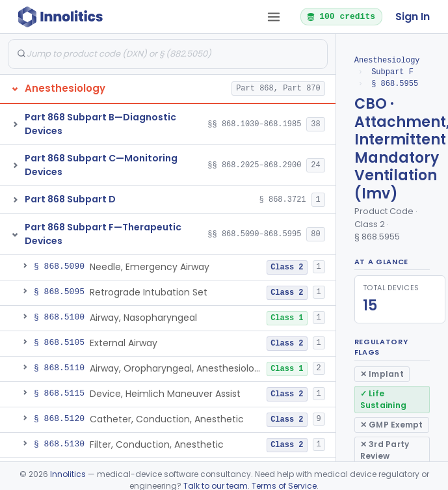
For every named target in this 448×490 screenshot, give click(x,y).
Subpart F (392, 72)
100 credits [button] (341, 16)
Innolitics (68, 474)
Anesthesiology (387, 60)
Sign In (413, 17)
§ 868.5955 (395, 84)
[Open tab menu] (274, 17)
